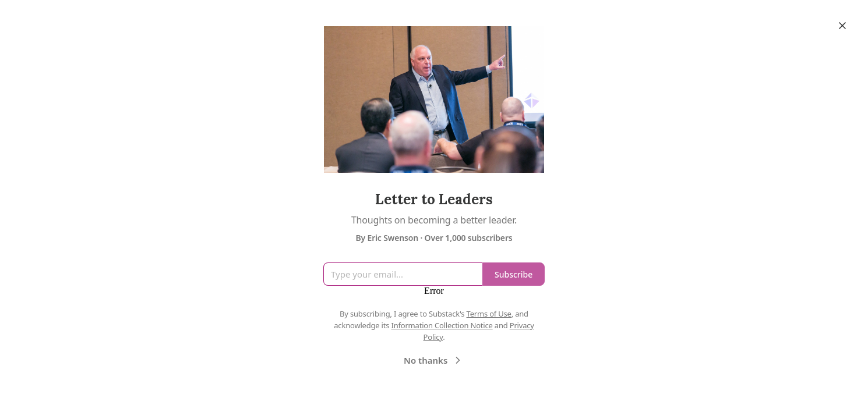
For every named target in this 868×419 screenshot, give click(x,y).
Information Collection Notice (442, 325)
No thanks (434, 360)
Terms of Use (489, 314)
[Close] (842, 26)
